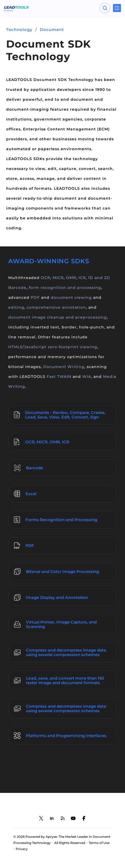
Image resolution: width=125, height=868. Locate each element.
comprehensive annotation (56, 307)
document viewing (71, 297)
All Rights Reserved (70, 843)
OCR (46, 278)
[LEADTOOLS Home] (17, 8)
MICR (58, 278)
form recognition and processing (65, 288)
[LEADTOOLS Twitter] (41, 818)
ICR (82, 278)
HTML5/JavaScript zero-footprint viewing (53, 347)
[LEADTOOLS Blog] (62, 818)
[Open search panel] (105, 8)
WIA (87, 377)
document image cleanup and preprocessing (58, 317)
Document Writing (64, 367)
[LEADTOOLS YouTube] (73, 818)
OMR (71, 278)
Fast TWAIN (59, 377)
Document (52, 30)
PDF (35, 297)
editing (16, 307)
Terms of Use (99, 843)
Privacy (22, 849)
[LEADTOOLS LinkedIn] (52, 818)
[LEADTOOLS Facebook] (84, 818)
